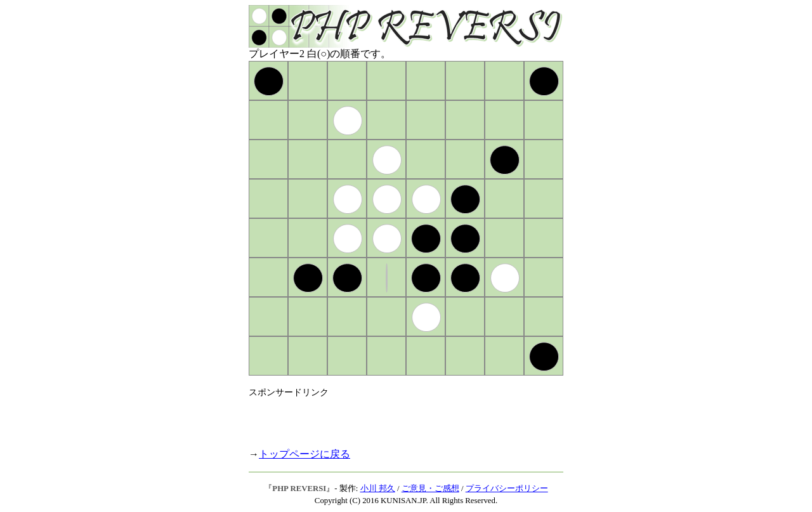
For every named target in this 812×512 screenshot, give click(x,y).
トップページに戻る (304, 454)
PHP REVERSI (299, 489)
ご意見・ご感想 (430, 489)
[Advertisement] (397, 417)
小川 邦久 (378, 489)
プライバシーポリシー (507, 489)
